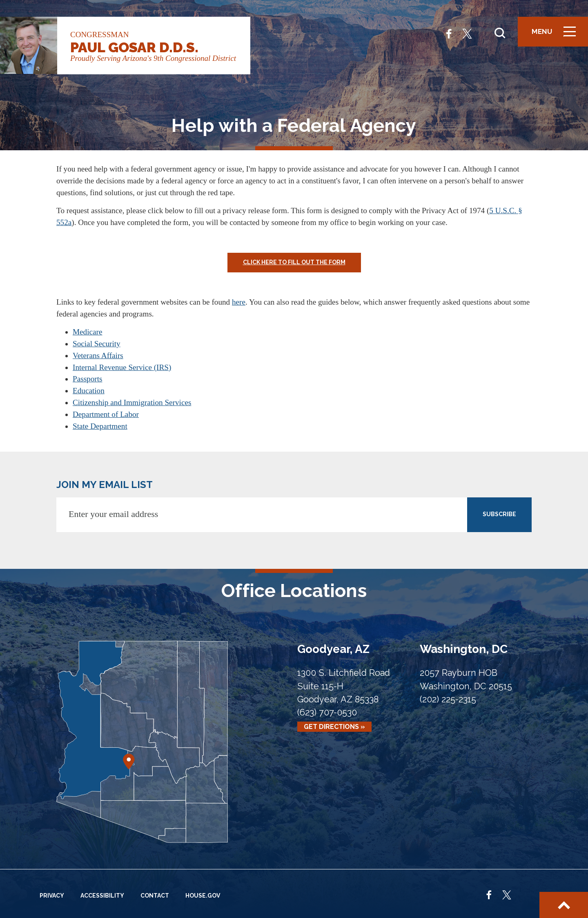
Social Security (97, 344)
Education (89, 391)
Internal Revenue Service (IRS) (122, 367)
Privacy (52, 896)
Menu (557, 35)
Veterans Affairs (98, 355)
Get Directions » (334, 727)
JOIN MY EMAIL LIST (105, 485)
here (239, 302)
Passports (88, 379)
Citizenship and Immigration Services (132, 402)
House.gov (203, 896)
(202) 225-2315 (448, 699)
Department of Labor (106, 414)
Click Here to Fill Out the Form (294, 262)
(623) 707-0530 (327, 712)
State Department (100, 426)
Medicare (87, 332)
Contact (155, 896)
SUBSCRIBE (499, 514)
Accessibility (102, 896)
